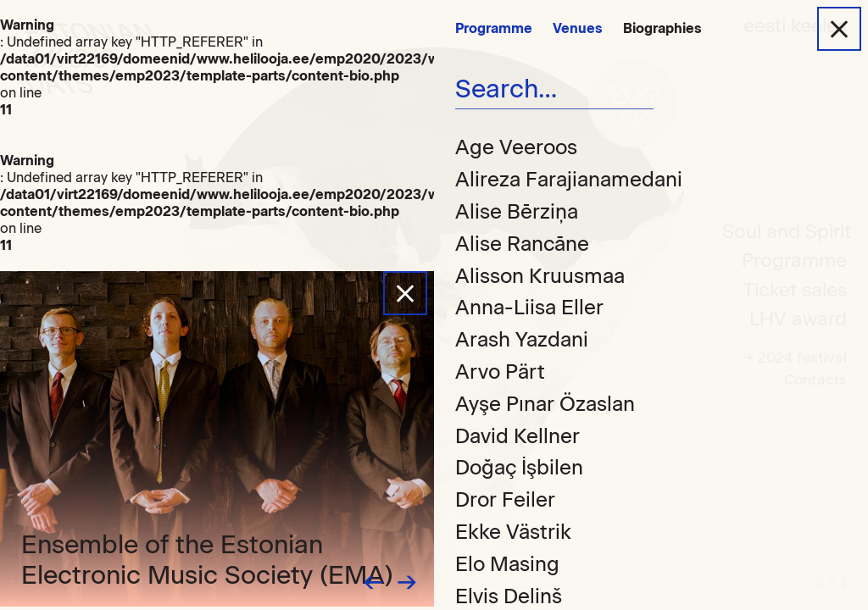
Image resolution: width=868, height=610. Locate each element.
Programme (494, 28)
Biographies (662, 28)
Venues (578, 28)
